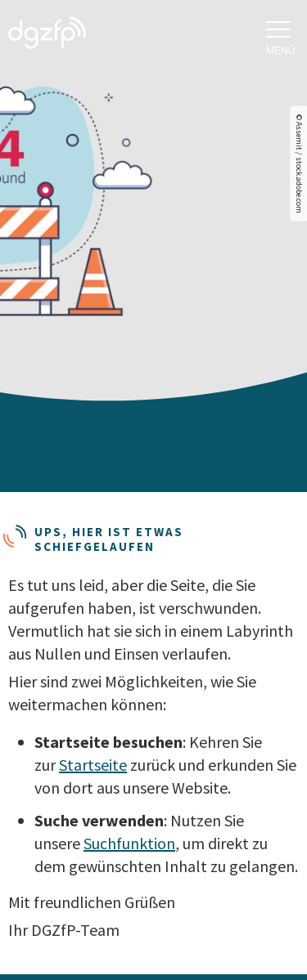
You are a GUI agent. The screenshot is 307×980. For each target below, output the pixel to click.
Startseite (93, 765)
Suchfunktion (129, 843)
